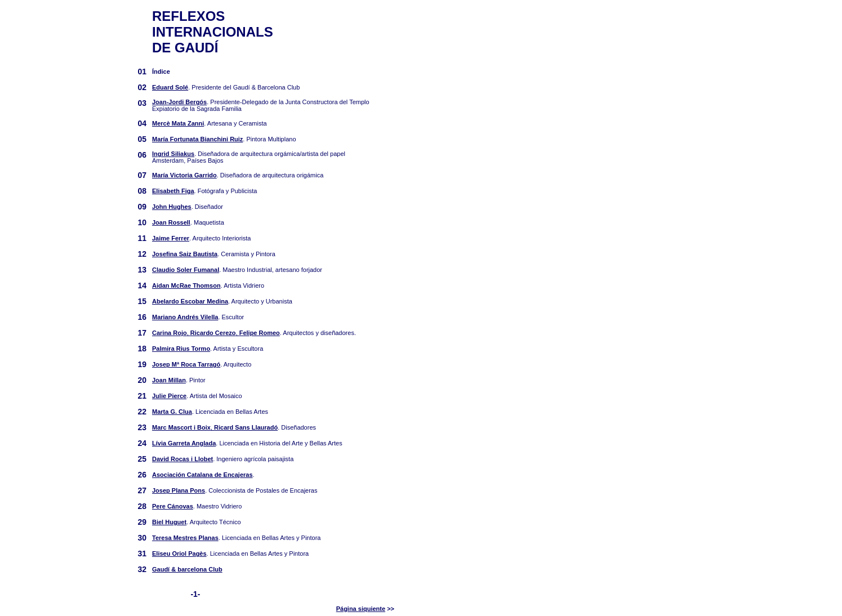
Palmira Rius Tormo (181, 349)
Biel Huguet (169, 522)
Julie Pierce (169, 396)
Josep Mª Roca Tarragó (186, 364)
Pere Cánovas (173, 506)
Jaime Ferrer (171, 238)
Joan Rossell (171, 222)
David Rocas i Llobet (182, 459)
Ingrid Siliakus (173, 154)
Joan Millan (169, 380)
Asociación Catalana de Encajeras (202, 475)
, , (216, 333)
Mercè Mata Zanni (178, 123)
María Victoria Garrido (184, 175)
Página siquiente (361, 609)
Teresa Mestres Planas (185, 538)
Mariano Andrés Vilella (185, 317)
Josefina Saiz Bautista (185, 254)
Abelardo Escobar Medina (190, 301)
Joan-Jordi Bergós (179, 102)
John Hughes (172, 207)
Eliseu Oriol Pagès (179, 553)
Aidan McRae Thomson (186, 285)
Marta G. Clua (172, 412)
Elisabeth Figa (173, 191)
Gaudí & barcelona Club (187, 569)
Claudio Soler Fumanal (186, 270)
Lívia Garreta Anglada (184, 443)
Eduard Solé (170, 87)
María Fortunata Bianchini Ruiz (197, 139)
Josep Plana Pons (179, 490)
